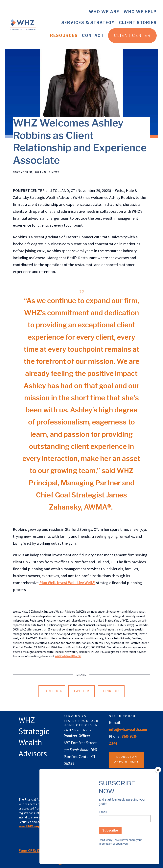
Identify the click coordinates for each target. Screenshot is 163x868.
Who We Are (104, 12)
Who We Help (140, 12)
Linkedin (112, 691)
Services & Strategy (88, 23)
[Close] (158, 784)
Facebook (53, 691)
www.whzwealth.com (68, 656)
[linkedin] (125, 776)
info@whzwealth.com (128, 729)
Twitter (81, 691)
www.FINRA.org (29, 826)
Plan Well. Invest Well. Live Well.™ (67, 583)
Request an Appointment (127, 760)
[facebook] (114, 776)
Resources (64, 35)
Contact (93, 35)
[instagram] (136, 776)
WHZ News (52, 172)
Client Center (132, 35)
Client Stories (138, 23)
